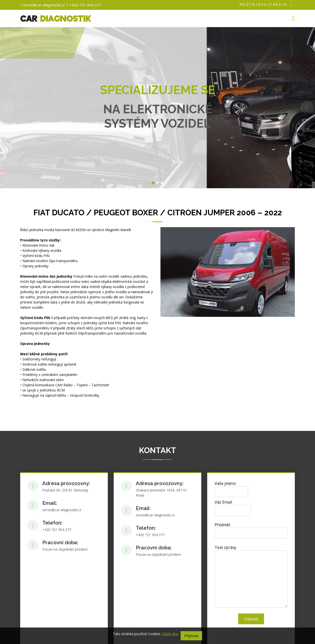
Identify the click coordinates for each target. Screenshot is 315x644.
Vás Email (223, 502)
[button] (8, 108)
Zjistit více (170, 634)
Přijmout (191, 636)
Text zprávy (225, 547)
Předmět (222, 525)
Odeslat (251, 619)
